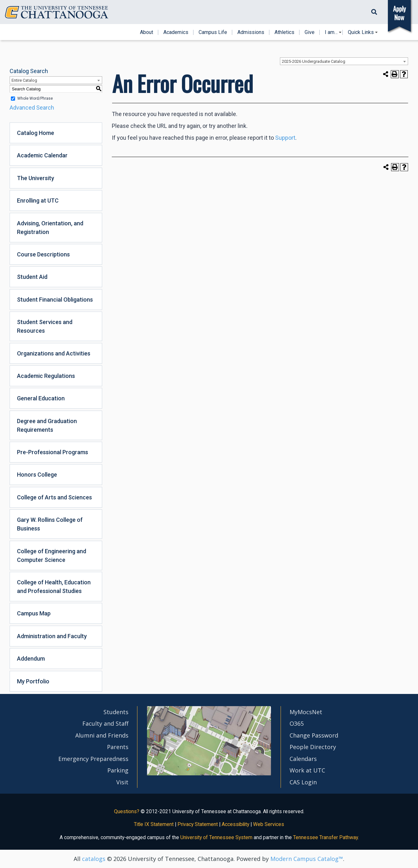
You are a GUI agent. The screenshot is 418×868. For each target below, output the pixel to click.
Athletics (284, 32)
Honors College (37, 475)
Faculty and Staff (105, 723)
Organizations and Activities (54, 353)
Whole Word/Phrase (35, 98)
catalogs (94, 859)
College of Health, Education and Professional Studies (54, 587)
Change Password (314, 735)
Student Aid (32, 277)
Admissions (251, 32)
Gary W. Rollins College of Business (50, 524)
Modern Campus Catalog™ (307, 859)
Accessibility (235, 824)
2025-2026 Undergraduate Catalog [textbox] (314, 61)
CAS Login (303, 782)
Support (285, 138)
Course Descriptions (43, 254)
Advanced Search (32, 108)
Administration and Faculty (52, 636)
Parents (118, 747)
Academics (176, 32)
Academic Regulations (46, 376)
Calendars (303, 759)
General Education (41, 398)
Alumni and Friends (102, 735)
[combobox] (344, 61)
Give (310, 32)
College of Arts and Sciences (54, 497)
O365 (297, 723)
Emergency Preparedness (93, 759)
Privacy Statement (198, 824)
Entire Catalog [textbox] (24, 80)
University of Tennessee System (216, 837)
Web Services (269, 824)
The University (36, 178)
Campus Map (34, 613)
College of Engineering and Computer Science (52, 555)
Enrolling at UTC (38, 200)
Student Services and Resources (45, 326)
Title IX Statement (154, 824)
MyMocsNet (306, 712)
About (147, 32)
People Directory (313, 747)
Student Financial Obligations (55, 300)
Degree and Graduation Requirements (47, 425)
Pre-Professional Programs (53, 452)
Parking (118, 770)
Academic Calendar (42, 155)
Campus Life (213, 32)
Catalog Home (36, 133)
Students (116, 712)
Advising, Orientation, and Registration (50, 228)
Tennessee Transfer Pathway (325, 837)
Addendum (31, 659)
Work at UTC (307, 770)
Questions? (127, 811)
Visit (122, 782)
